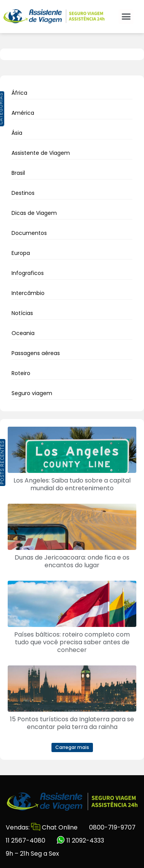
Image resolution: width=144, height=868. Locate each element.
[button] (126, 17)
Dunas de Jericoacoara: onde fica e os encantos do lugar (72, 561)
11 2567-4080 (26, 840)
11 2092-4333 (80, 840)
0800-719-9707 (112, 827)
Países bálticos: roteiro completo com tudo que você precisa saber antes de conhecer (72, 642)
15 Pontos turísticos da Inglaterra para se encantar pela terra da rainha (72, 723)
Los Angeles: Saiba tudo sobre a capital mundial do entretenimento (72, 484)
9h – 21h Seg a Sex (32, 854)
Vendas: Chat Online (42, 827)
